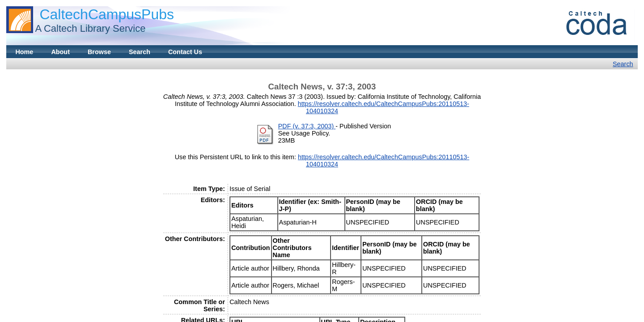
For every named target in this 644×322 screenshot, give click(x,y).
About (60, 52)
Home (24, 52)
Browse (99, 52)
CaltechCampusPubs (107, 14)
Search (140, 52)
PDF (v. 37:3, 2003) (307, 126)
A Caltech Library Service (90, 28)
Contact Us (185, 52)
